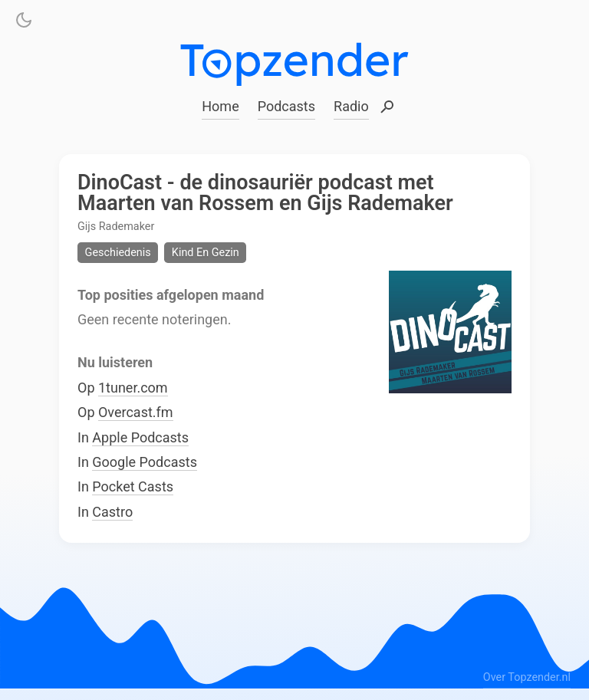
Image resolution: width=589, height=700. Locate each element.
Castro (112, 511)
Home (220, 106)
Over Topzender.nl (527, 677)
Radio (351, 106)
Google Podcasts (145, 462)
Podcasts (286, 106)
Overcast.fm (136, 412)
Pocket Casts (133, 486)
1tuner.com (133, 387)
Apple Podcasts (140, 437)
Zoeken (387, 108)
